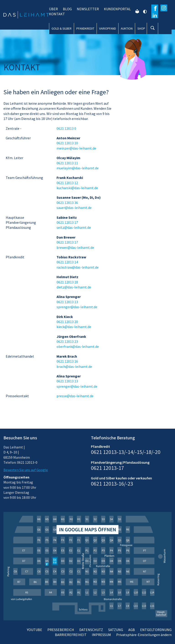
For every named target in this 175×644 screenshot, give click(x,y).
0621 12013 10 (67, 143)
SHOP (141, 28)
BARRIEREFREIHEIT (71, 635)
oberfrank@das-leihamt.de (78, 346)
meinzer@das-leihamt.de (76, 148)
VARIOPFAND (108, 28)
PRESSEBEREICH (61, 630)
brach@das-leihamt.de (74, 367)
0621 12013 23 (67, 341)
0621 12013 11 (67, 163)
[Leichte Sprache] (137, 11)
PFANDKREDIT (85, 28)
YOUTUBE (35, 630)
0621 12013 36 (67, 203)
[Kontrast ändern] (145, 11)
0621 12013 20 (67, 322)
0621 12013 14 (67, 262)
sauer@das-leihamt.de (74, 208)
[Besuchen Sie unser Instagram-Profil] (164, 8)
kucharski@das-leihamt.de (77, 188)
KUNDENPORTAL (117, 9)
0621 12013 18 (67, 282)
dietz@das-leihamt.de (74, 287)
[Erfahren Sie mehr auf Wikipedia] (155, 15)
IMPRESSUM (101, 635)
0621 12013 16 (67, 361)
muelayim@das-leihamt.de (78, 168)
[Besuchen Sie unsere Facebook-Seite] (155, 8)
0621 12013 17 (67, 222)
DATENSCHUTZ (91, 630)
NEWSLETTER (88, 9)
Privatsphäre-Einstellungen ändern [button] (144, 635)
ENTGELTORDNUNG (156, 630)
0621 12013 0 (66, 128)
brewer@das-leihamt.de (75, 247)
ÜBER (53, 9)
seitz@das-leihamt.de (74, 227)
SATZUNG (116, 630)
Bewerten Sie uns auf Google (26, 470)
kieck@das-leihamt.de (74, 327)
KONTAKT (57, 14)
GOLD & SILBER (62, 28)
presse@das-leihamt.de (75, 396)
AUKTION (127, 28)
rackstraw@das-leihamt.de (78, 267)
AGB (132, 630)
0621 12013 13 (67, 302)
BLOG (67, 9)
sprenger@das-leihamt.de (77, 307)
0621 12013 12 (67, 183)
